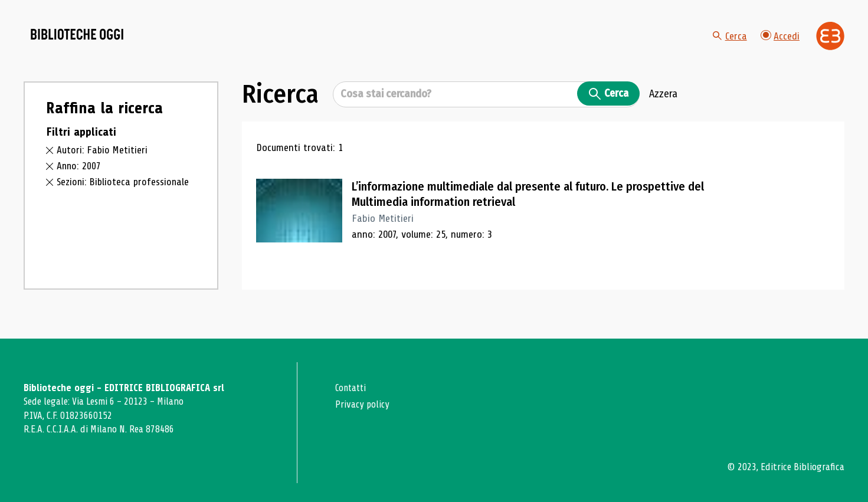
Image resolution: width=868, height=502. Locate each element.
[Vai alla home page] (90, 42)
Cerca (729, 41)
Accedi (780, 41)
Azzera (663, 106)
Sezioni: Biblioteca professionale (125, 193)
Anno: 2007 (79, 177)
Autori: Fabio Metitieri (103, 162)
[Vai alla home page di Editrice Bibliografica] (830, 42)
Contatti (352, 388)
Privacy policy (363, 404)
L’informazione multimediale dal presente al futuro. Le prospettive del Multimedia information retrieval (526, 205)
